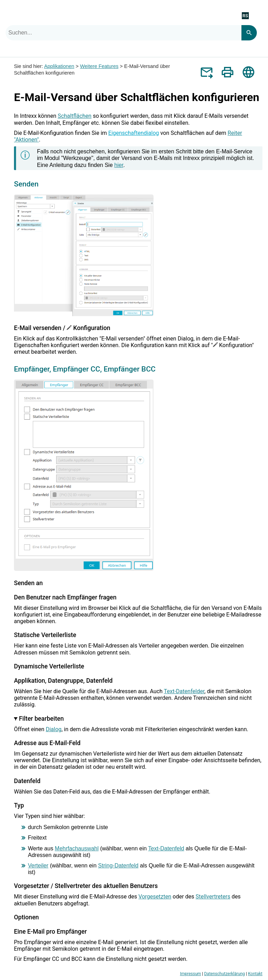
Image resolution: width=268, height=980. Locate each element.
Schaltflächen (75, 116)
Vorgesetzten (155, 897)
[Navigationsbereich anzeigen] (259, 15)
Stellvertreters (213, 897)
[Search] (249, 33)
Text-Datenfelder (184, 691)
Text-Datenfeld (166, 848)
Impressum (191, 974)
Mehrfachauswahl (77, 848)
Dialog (54, 729)
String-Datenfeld (118, 866)
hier (119, 165)
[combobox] (123, 33)
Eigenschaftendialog (133, 133)
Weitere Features (99, 66)
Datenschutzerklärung (225, 974)
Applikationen (59, 66)
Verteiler (38, 866)
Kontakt (255, 974)
